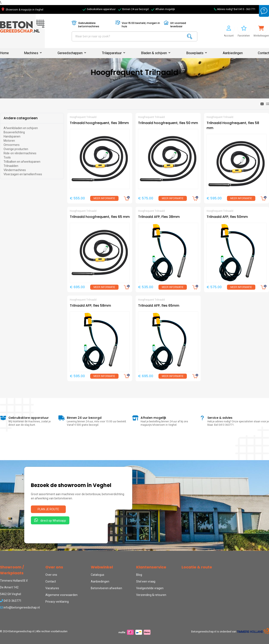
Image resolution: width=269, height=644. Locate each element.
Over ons (51, 575)
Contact (263, 53)
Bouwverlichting (14, 132)
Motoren (9, 141)
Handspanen (12, 136)
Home (4, 53)
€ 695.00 (77, 287)
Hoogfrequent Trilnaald (148, 78)
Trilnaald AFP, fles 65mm (159, 306)
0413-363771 (11, 601)
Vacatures (52, 588)
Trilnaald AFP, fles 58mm (90, 306)
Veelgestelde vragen (150, 588)
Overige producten (16, 149)
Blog (139, 575)
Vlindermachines (15, 170)
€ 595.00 (214, 198)
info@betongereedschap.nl (20, 607)
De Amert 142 (9, 587)
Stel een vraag (146, 581)
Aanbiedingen (233, 53)
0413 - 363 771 (247, 9)
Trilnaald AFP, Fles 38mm (159, 217)
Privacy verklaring (57, 602)
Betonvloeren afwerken (106, 588)
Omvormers (12, 145)
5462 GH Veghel (11, 594)
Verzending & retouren (151, 595)
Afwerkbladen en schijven (21, 128)
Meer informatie (104, 198)
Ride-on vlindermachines (20, 153)
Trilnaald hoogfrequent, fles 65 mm (100, 217)
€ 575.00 (146, 198)
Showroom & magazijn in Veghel (22, 10)
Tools (7, 157)
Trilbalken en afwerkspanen (22, 162)
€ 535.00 (146, 287)
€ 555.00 (77, 198)
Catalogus (98, 575)
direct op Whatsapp (50, 520)
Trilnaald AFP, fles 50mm (227, 217)
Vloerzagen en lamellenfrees (23, 174)
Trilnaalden (126, 78)
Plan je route (48, 509)
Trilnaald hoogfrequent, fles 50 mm (168, 123)
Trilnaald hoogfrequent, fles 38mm (99, 123)
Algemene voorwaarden (61, 595)
